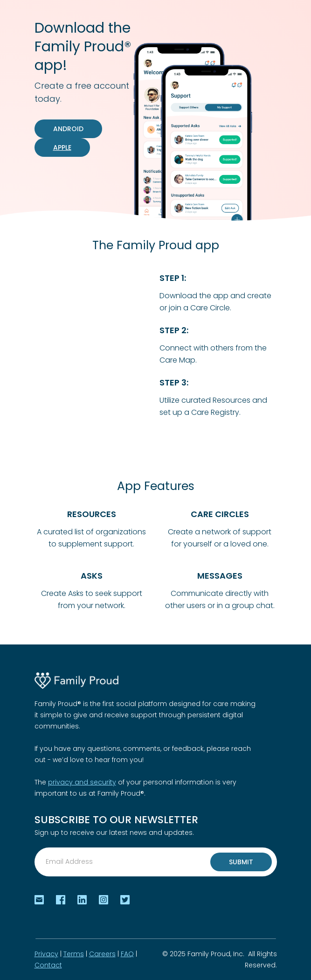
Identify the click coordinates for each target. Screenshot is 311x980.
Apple (62, 147)
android (68, 129)
